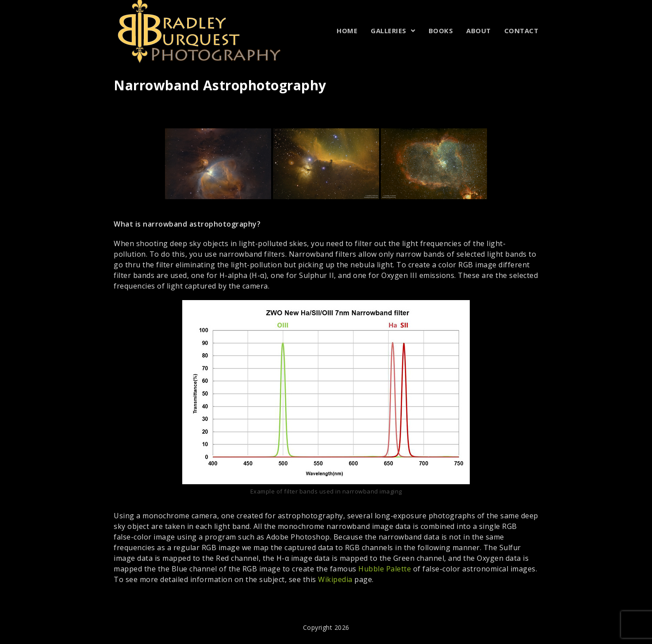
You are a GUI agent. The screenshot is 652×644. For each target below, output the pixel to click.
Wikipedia (335, 579)
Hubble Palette (385, 569)
